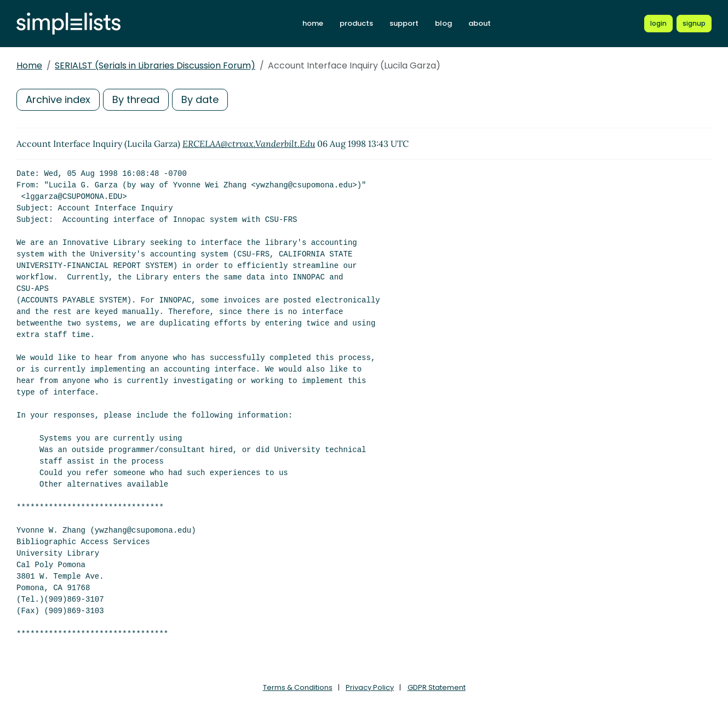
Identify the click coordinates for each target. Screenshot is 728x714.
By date (200, 99)
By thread (136, 99)
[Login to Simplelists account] (658, 24)
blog (443, 23)
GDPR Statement (437, 687)
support (404, 23)
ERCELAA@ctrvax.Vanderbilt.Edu (249, 144)
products (356, 23)
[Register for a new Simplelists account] (694, 24)
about (480, 23)
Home (29, 65)
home (313, 23)
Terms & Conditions (298, 687)
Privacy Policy (370, 687)
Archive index (58, 99)
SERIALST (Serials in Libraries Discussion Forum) (155, 65)
